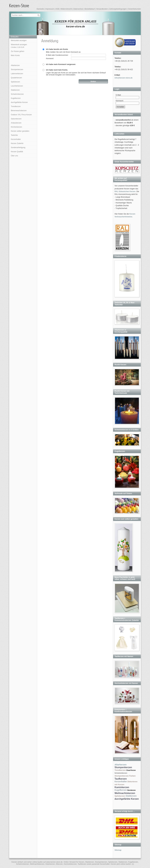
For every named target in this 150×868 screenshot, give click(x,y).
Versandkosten (102, 9)
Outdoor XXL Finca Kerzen (21, 115)
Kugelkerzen (16, 98)
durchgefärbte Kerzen (19, 102)
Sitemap (118, 850)
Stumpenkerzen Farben (125, 776)
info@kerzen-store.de (123, 78)
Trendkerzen (16, 106)
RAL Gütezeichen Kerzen (125, 191)
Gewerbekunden (134, 9)
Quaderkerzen (16, 78)
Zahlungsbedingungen (118, 9)
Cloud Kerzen (131, 770)
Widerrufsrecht (66, 9)
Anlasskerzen (16, 123)
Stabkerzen (15, 90)
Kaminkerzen (122, 787)
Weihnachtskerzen (125, 793)
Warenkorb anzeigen (19, 46)
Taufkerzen (121, 779)
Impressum (50, 9)
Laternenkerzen (17, 74)
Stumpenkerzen (17, 69)
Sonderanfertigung (18, 148)
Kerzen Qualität (17, 152)
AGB (57, 9)
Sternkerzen (131, 790)
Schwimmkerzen (17, 94)
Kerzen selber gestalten (20, 131)
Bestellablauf (90, 9)
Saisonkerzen (16, 119)
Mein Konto (15, 55)
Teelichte (14, 135)
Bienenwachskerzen (19, 111)
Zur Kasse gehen (18, 51)
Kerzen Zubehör (17, 143)
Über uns (14, 156)
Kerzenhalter (16, 139)
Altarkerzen (15, 65)
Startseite (40, 9)
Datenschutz (78, 9)
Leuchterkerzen (17, 86)
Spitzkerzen (15, 82)
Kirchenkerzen (16, 127)
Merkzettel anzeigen (19, 40)
